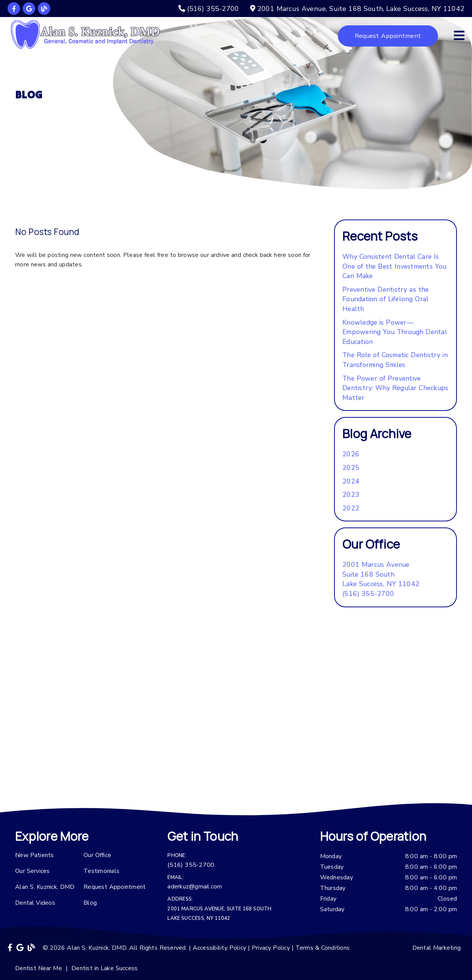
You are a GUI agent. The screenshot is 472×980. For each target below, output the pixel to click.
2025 (351, 468)
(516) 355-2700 (368, 594)
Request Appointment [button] (388, 36)
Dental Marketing (437, 948)
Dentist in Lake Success (104, 968)
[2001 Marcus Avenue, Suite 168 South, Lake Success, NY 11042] (357, 9)
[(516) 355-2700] (209, 9)
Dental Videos (35, 903)
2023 (351, 495)
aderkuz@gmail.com (195, 887)
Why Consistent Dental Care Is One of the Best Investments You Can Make (394, 266)
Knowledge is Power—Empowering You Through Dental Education (395, 332)
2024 (351, 481)
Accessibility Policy (220, 948)
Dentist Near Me (39, 968)
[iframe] (236, 726)
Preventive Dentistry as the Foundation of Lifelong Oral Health (385, 299)
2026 (351, 454)
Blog (90, 903)
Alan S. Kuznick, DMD (45, 887)
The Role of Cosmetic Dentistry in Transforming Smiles (395, 360)
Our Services (32, 871)
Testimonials (101, 871)
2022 (351, 508)
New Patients (35, 855)
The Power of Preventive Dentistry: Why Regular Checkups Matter (395, 388)
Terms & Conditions (323, 948)
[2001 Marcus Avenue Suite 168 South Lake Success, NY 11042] (381, 575)
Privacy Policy (271, 948)
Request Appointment (115, 887)
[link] (14, 9)
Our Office (97, 855)
